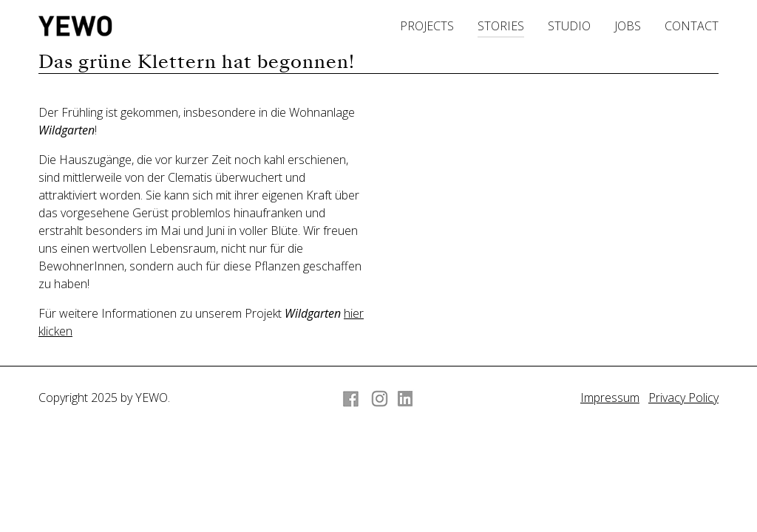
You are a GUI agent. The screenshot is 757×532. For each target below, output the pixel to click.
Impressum (610, 398)
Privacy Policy (683, 398)
